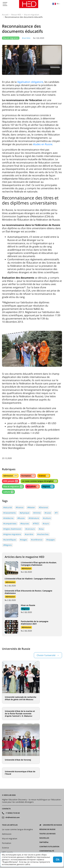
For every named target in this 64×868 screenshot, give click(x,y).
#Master (31, 507)
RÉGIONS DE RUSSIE (47, 829)
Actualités (32, 486)
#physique (25, 513)
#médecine (8, 518)
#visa (41, 529)
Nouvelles (44, 838)
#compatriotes (10, 524)
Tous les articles (10, 825)
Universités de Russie (52, 825)
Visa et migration (32, 15)
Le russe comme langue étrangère (39, 481)
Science (44, 476)
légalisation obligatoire (30, 82)
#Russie (21, 518)
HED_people (11, 481)
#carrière (26, 38)
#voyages (51, 540)
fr (55, 4)
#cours (46, 524)
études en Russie (43, 144)
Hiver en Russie (28, 605)
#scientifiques (10, 540)
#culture (47, 518)
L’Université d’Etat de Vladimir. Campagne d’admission (30, 579)
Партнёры (44, 842)
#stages (24, 540)
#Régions (8, 545)
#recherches (43, 534)
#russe (48, 513)
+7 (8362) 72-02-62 (13, 813)
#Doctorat (43, 507)
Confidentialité (47, 851)
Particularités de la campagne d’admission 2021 (35, 623)
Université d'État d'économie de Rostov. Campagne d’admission (28, 592)
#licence (20, 507)
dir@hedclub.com (13, 817)
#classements (10, 513)
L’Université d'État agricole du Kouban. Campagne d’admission (39, 564)
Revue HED (16, 15)
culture (8, 492)
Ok (58, 859)
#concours (30, 529)
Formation (28, 476)
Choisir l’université (46, 655)
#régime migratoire (12, 534)
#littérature (34, 518)
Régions (48, 486)
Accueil (5, 15)
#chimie (37, 513)
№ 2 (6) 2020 (39, 38)
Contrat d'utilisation (49, 847)
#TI (56, 513)
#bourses (25, 524)
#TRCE (36, 524)
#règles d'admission (12, 529)
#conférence (37, 540)
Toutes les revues (47, 834)
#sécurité (8, 507)
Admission (10, 476)
